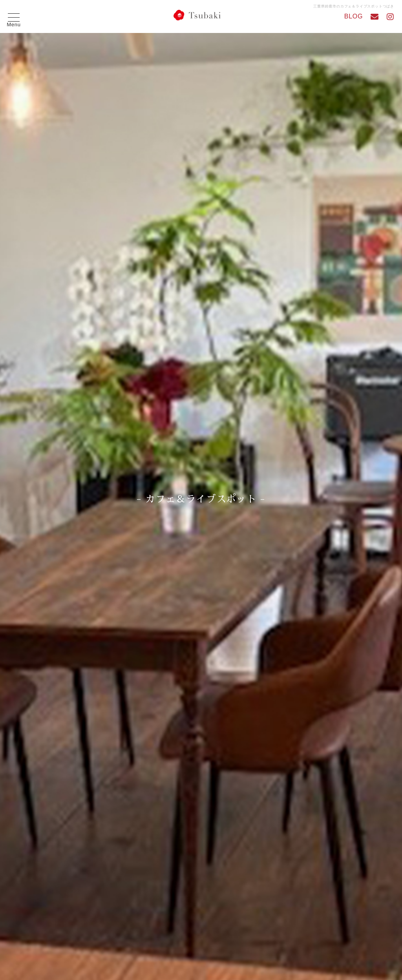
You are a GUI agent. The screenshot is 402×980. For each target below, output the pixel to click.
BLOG (354, 16)
